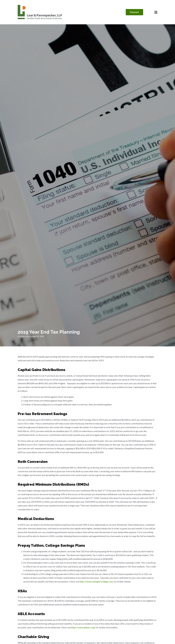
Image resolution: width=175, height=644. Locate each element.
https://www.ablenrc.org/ (83, 627)
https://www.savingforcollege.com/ (96, 582)
